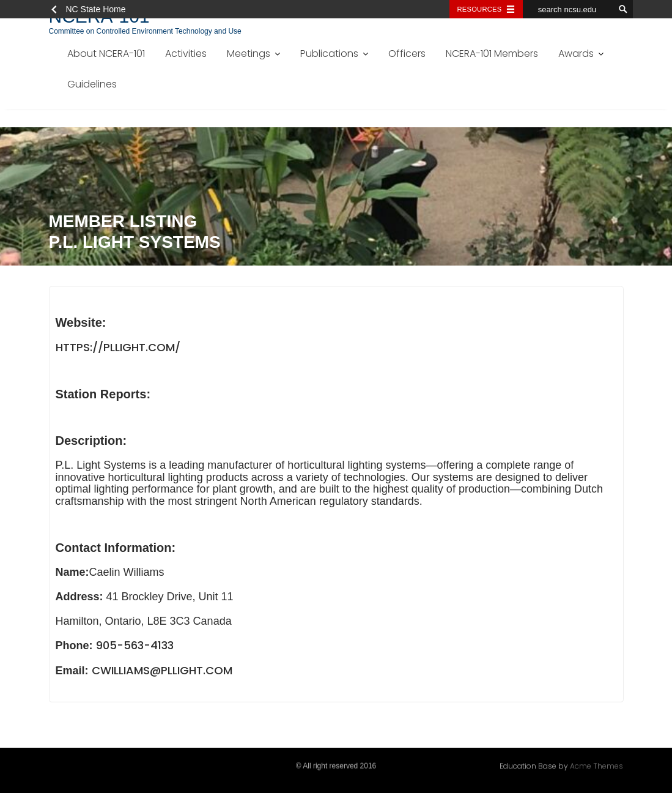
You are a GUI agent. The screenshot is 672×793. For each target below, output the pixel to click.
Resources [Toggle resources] (480, 9)
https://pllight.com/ (118, 349)
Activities (186, 54)
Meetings (249, 54)
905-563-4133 (135, 648)
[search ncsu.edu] (569, 9)
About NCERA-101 (106, 54)
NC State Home (96, 9)
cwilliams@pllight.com (162, 673)
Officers (407, 54)
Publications (329, 54)
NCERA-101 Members (492, 54)
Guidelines (92, 84)
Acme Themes (596, 765)
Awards (576, 54)
